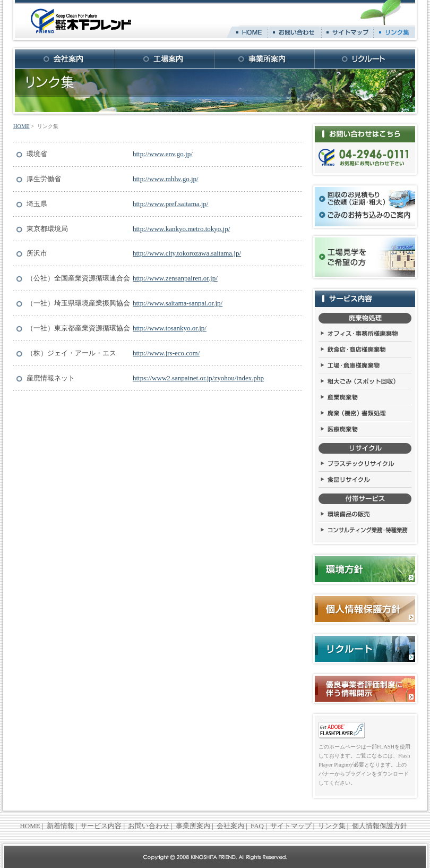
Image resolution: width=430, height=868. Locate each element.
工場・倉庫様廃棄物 (365, 366)
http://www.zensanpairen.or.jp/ (175, 278)
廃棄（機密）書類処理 (365, 414)
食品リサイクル (365, 480)
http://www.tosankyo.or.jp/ (170, 328)
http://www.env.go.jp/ (163, 154)
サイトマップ (348, 32)
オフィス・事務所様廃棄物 (365, 334)
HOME (250, 32)
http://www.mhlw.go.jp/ (166, 179)
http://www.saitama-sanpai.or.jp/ (178, 303)
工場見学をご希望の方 (343, 257)
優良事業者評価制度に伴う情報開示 (365, 689)
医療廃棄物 (365, 430)
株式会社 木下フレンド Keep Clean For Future (81, 21)
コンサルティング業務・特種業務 (365, 531)
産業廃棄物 (365, 398)
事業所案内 (265, 59)
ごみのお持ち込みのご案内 (366, 215)
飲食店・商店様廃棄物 (365, 350)
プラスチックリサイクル (365, 464)
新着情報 (61, 826)
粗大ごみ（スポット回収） (365, 382)
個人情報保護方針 (365, 609)
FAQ (257, 826)
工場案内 (165, 59)
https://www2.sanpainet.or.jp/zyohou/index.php (198, 378)
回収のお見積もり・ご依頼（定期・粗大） (354, 198)
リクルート (365, 59)
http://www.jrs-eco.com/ (166, 353)
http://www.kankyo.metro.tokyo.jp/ (181, 229)
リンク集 (394, 32)
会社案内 (65, 59)
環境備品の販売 (365, 515)
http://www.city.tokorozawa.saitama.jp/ (187, 253)
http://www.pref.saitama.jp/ (171, 204)
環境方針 (365, 569)
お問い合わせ (295, 32)
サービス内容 (365, 299)
